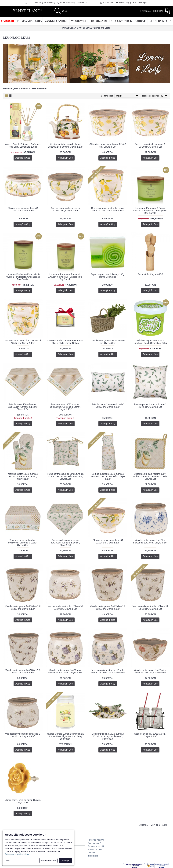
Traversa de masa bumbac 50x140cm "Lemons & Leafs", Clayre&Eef (23, 543)
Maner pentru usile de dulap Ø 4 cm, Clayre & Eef (23, 801)
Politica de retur (95, 849)
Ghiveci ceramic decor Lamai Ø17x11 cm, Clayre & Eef (65, 209)
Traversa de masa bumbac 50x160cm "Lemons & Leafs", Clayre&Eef (65, 543)
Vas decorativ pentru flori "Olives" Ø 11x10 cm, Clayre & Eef (23, 608)
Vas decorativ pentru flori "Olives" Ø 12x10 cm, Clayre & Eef (65, 608)
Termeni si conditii (96, 846)
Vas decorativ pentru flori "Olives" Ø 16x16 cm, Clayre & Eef (23, 671)
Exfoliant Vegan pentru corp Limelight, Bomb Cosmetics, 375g (150, 342)
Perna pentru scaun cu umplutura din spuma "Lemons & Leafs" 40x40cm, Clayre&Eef (65, 476)
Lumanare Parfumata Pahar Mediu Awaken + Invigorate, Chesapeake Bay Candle (23, 277)
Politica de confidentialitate (17, 854)
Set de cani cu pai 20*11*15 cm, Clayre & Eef (150, 735)
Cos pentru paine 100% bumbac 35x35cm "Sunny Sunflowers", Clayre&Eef (108, 736)
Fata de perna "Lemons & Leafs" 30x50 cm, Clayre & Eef (108, 406)
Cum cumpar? (94, 843)
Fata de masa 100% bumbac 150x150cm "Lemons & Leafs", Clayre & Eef (23, 407)
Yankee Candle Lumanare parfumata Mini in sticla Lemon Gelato (65, 342)
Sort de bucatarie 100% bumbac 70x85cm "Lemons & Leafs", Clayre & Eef (108, 476)
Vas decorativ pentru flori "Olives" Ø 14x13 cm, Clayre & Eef (150, 608)
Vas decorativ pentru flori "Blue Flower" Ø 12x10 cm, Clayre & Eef (150, 541)
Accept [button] (65, 861)
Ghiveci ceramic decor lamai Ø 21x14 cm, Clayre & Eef (108, 541)
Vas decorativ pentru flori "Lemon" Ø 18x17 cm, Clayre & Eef (23, 342)
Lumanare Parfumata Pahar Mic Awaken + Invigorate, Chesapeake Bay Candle (65, 277)
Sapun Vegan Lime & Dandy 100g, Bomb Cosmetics (108, 275)
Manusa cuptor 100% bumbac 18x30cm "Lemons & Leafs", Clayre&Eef (23, 476)
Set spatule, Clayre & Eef (150, 274)
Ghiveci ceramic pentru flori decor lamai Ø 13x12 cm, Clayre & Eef (108, 209)
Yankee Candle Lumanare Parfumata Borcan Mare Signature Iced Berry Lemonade (65, 736)
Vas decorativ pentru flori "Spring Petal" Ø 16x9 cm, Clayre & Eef (150, 671)
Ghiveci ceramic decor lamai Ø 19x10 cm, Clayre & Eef (150, 145)
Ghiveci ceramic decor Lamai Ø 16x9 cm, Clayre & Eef (108, 145)
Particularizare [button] (48, 861)
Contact (91, 853)
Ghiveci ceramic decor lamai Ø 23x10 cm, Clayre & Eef (23, 209)
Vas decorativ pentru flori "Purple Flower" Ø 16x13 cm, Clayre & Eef (108, 671)
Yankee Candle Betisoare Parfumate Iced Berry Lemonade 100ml (23, 145)
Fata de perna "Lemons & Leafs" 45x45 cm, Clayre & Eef (150, 406)
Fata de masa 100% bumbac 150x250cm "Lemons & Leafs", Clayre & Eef (65, 407)
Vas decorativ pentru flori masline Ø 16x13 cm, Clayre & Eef (23, 735)
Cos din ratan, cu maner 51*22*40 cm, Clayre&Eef (108, 342)
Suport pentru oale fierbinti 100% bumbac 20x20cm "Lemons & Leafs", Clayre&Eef (150, 476)
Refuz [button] (7, 861)
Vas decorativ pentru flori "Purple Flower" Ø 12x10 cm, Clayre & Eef (65, 671)
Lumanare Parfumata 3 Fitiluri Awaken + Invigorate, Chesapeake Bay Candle (150, 211)
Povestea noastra (96, 840)
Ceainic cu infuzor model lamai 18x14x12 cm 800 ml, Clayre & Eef (65, 145)
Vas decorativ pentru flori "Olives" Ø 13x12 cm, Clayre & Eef (108, 608)
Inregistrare (93, 856)
